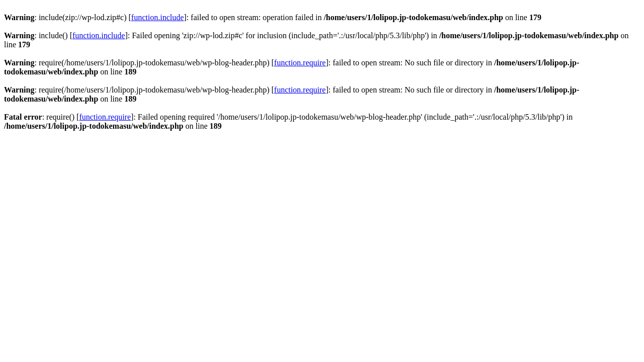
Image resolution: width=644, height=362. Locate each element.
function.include (157, 17)
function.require (300, 63)
